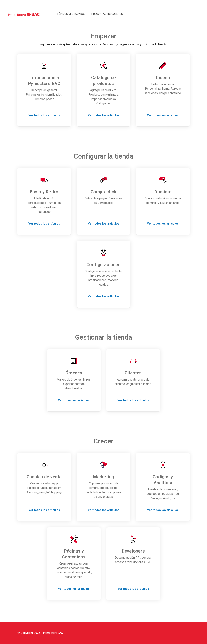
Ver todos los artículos (44, 115)
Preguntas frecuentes (107, 14)
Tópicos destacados (71, 14)
